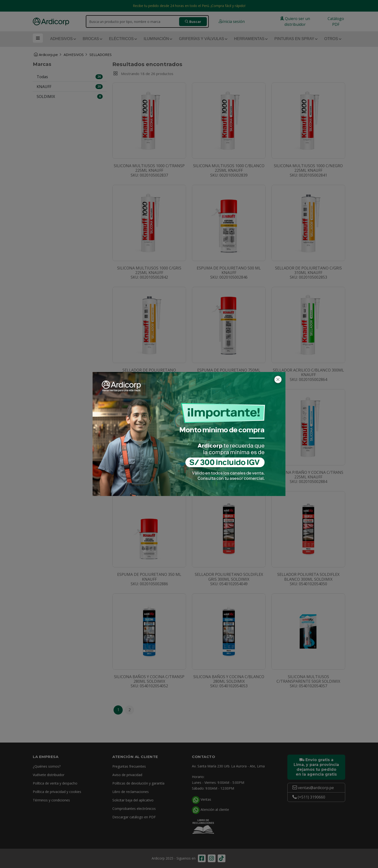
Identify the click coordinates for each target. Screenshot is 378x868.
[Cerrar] (278, 379)
